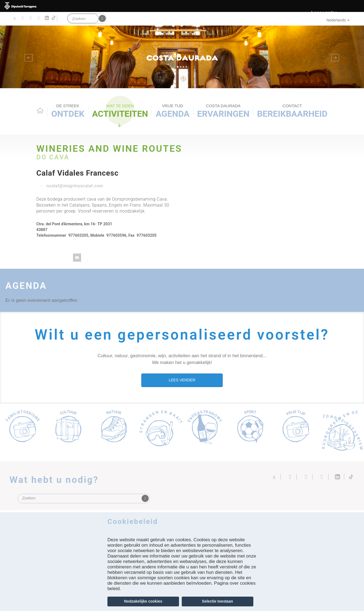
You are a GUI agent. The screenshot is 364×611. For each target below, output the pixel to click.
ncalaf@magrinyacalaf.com (75, 186)
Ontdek (68, 111)
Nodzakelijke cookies (143, 601)
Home (40, 110)
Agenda (173, 111)
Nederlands (338, 20)
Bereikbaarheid (292, 111)
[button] (27, 57)
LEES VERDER (182, 380)
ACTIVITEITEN (120, 111)
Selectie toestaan (218, 601)
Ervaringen (223, 111)
